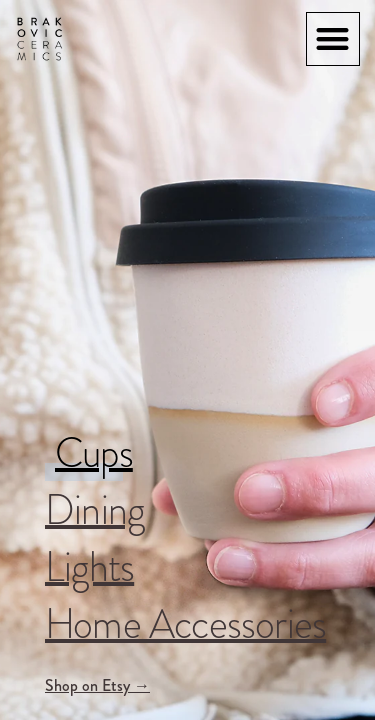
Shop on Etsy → (97, 685)
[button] (333, 39)
